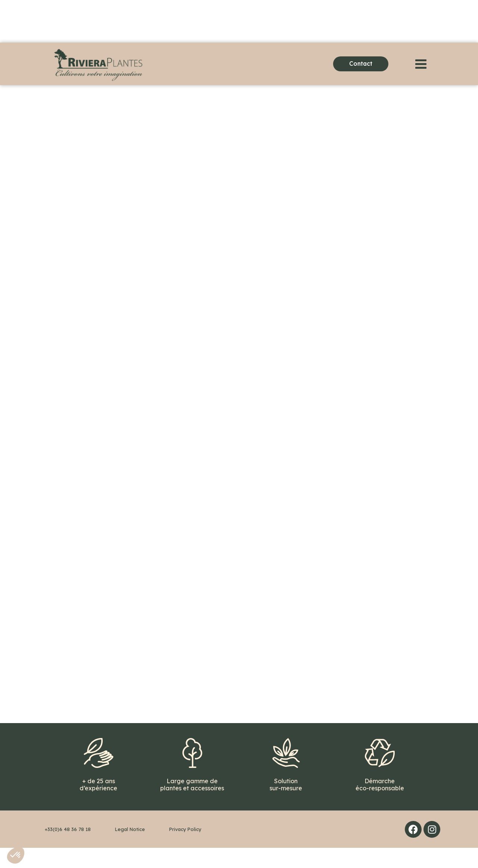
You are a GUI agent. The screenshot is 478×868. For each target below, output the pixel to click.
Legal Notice (130, 849)
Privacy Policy (185, 849)
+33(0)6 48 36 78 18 (68, 849)
